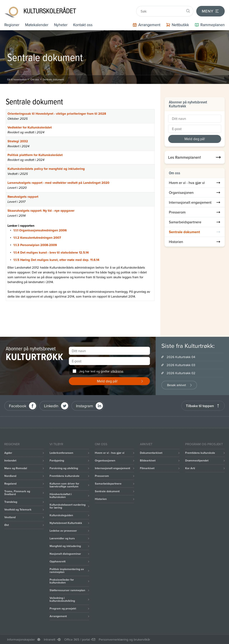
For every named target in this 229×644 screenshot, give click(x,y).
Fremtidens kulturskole (64, 476)
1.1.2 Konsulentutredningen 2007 (37, 237)
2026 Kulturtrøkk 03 (181, 365)
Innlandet (10, 460)
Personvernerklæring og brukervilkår (124, 639)
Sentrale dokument (53, 79)
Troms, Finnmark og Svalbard (17, 493)
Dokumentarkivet (151, 453)
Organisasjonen (195, 192)
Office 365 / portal (77, 639)
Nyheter (62, 24)
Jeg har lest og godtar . (102, 371)
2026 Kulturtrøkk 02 (181, 373)
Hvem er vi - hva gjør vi (195, 182)
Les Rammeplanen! (195, 157)
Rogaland (10, 483)
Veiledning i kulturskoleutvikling (62, 599)
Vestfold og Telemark (18, 509)
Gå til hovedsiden (17, 79)
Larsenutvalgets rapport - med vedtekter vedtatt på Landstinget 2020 (58, 182)
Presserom (195, 212)
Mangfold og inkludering (65, 546)
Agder (8, 453)
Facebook (18, 405)
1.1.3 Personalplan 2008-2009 (35, 245)
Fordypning (57, 460)
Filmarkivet (147, 468)
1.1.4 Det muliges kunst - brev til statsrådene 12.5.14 (51, 252)
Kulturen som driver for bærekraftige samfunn (64, 485)
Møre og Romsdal (16, 468)
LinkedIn (51, 405)
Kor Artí (190, 468)
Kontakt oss (84, 24)
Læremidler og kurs (62, 538)
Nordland (10, 476)
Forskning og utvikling (64, 468)
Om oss (35, 79)
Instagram (85, 405)
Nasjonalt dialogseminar (65, 554)
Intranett (50, 639)
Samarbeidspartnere (195, 222)
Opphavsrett (58, 561)
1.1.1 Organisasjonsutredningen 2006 (40, 230)
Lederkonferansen (61, 453)
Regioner (12, 24)
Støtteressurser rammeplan (67, 590)
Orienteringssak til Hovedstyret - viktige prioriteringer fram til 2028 (57, 113)
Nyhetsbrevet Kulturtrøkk (66, 523)
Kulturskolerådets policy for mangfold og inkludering (46, 168)
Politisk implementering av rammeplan (67, 570)
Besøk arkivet (176, 385)
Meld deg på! (195, 139)
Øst (7, 525)
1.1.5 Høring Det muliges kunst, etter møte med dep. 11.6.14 (56, 259)
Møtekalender (37, 24)
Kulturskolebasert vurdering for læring (68, 506)
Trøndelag (11, 502)
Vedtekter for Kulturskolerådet (30, 127)
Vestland (10, 517)
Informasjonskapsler (21, 639)
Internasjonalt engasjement (195, 202)
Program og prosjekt (63, 608)
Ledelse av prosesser (63, 530)
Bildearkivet (148, 460)
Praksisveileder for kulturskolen (62, 581)
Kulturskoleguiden (61, 515)
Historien (195, 241)
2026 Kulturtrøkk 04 (181, 357)
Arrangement (58, 616)
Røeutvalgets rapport (23, 196)
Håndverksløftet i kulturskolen (61, 495)
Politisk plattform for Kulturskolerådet (35, 155)
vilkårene (117, 371)
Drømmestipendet (197, 460)
